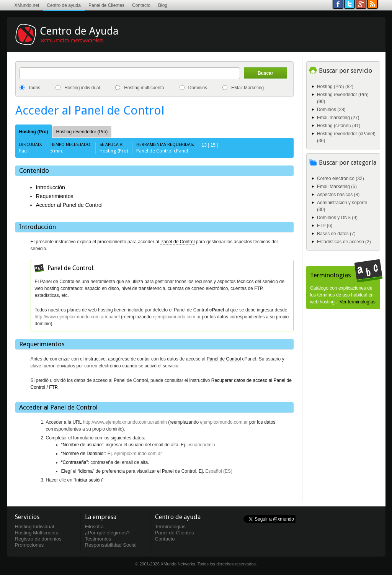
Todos (34, 88)
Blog (163, 5)
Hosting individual (82, 88)
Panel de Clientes (106, 5)
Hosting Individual (35, 527)
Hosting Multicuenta (37, 533)
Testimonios (98, 539)
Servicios (27, 517)
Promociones (29, 545)
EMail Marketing (247, 88)
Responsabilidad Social (111, 545)
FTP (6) (325, 226)
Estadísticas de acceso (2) (344, 242)
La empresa (101, 517)
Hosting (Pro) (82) (335, 87)
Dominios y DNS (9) (337, 218)
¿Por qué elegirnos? (107, 533)
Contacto (141, 5)
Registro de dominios (38, 539)
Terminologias (170, 527)
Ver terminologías (357, 302)
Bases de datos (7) (336, 234)
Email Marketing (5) (337, 187)
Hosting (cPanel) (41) (339, 126)
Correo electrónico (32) (341, 179)
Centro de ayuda (64, 5)
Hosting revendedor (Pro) (82, 132)
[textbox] (130, 73)
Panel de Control (177, 242)
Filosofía (94, 527)
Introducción (51, 187)
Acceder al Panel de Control (69, 205)
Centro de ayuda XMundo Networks (78, 40)
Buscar (265, 73)
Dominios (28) (331, 110)
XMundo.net (27, 5)
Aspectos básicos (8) (338, 195)
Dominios (198, 88)
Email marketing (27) (338, 118)
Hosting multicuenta (144, 88)
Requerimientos (55, 196)
